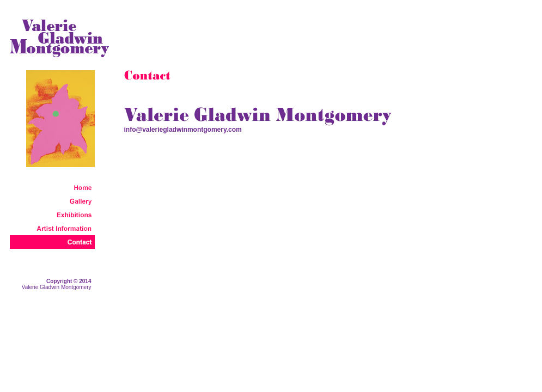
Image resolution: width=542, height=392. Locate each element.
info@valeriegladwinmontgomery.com (183, 130)
